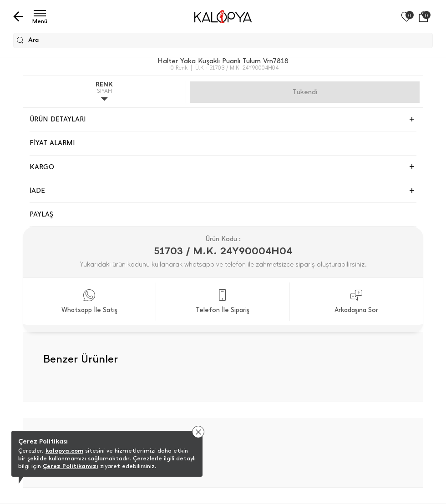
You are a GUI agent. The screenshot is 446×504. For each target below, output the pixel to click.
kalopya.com (64, 451)
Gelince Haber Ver (305, 92)
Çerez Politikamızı (71, 466)
